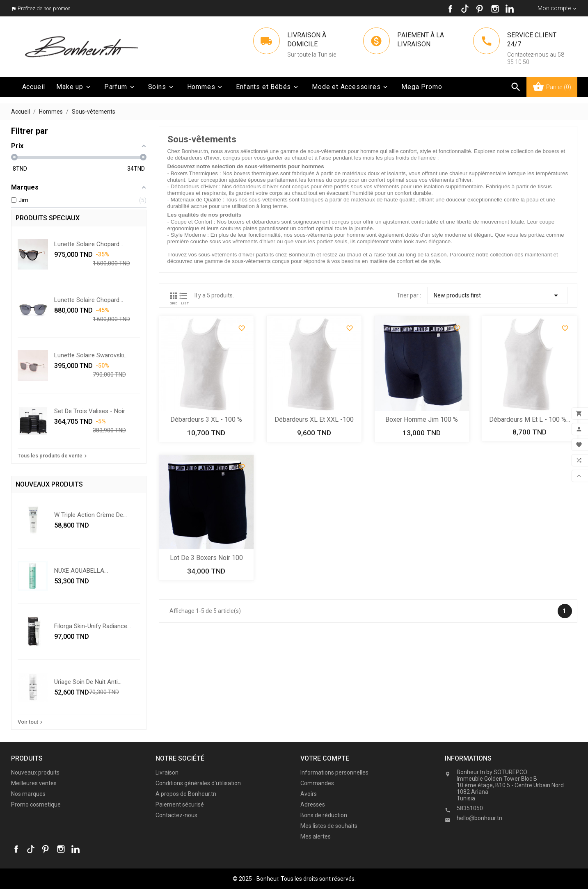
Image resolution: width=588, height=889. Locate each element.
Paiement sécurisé (180, 804)
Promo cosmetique (36, 804)
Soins (161, 87)
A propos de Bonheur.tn (186, 794)
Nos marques (28, 794)
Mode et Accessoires (350, 87)
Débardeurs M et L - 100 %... (530, 419)
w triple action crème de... (90, 515)
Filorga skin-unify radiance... (93, 626)
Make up (74, 87)
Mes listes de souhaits (329, 826)
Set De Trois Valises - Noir (90, 411)
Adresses (313, 804)
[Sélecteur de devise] (557, 8)
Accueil (34, 87)
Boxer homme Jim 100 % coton (422, 420)
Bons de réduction (324, 815)
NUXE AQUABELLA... (81, 571)
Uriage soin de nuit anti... (88, 682)
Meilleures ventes (34, 783)
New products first (497, 295)
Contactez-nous (176, 815)
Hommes (206, 87)
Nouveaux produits (35, 772)
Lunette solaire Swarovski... (91, 355)
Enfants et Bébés (268, 87)
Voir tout (31, 722)
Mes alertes (316, 836)
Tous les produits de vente (53, 456)
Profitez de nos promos (44, 8)
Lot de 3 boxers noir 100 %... (206, 559)
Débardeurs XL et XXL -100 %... (314, 420)
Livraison (167, 772)
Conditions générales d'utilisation (198, 783)
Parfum (120, 87)
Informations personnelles (334, 772)
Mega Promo (422, 87)
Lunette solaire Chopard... (89, 244)
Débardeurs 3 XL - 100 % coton (206, 420)
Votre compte (325, 758)
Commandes (317, 783)
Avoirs (309, 794)
